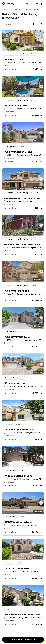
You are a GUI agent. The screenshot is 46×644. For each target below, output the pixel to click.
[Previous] (17, 639)
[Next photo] (39, 40)
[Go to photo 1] (21, 49)
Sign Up (39, 3)
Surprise (17, 9)
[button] (23, 51)
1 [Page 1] (23, 638)
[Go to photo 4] (25, 49)
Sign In (28, 3)
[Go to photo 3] (24, 49)
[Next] (29, 639)
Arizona (5, 9)
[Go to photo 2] (22, 49)
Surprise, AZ (10, 18)
